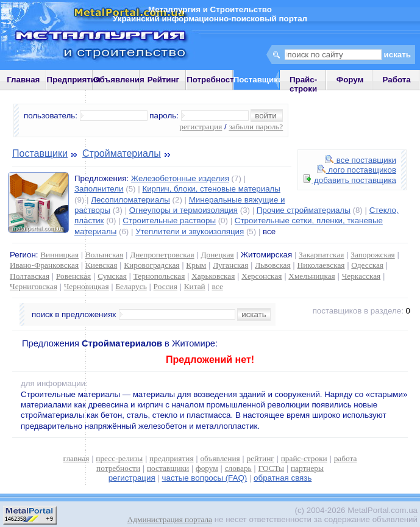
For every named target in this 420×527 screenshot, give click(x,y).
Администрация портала (170, 519)
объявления (220, 458)
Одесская (367, 265)
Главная (23, 80)
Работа (397, 80)
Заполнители (99, 189)
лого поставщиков (357, 170)
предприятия (171, 458)
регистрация (201, 127)
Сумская (112, 276)
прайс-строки (304, 458)
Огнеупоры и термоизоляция (183, 210)
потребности (118, 468)
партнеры (307, 468)
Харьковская (213, 276)
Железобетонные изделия (180, 178)
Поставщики (40, 153)
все (218, 286)
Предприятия (74, 80)
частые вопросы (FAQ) (205, 478)
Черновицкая (87, 286)
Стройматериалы (122, 153)
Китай (195, 286)
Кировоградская (151, 265)
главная (77, 458)
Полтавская (30, 276)
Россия (166, 286)
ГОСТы (271, 468)
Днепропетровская (162, 255)
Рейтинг (164, 80)
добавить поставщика (350, 180)
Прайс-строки (303, 84)
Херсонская (262, 276)
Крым (196, 265)
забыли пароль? (256, 127)
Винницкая (59, 255)
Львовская (272, 265)
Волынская (104, 255)
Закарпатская (321, 255)
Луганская (230, 265)
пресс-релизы (119, 458)
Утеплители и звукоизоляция (190, 231)
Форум (350, 80)
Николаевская (321, 265)
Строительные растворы (169, 220)
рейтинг (261, 458)
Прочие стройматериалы (304, 210)
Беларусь (131, 286)
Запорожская (372, 255)
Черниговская (34, 286)
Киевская (101, 265)
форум (207, 468)
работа (346, 458)
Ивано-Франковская (44, 265)
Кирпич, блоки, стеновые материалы (211, 189)
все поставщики (361, 160)
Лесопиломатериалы (130, 200)
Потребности (213, 80)
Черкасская (361, 276)
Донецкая (217, 255)
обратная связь (283, 478)
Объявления (119, 80)
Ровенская (73, 276)
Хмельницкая (311, 276)
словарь (238, 468)
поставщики (168, 468)
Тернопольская (159, 276)
